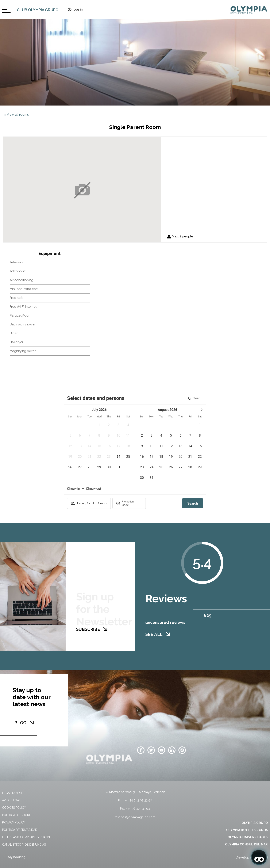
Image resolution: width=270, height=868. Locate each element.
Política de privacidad (20, 830)
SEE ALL (154, 656)
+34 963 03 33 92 (140, 800)
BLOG (20, 723)
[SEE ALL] (168, 656)
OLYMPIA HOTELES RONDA (247, 830)
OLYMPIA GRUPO (255, 823)
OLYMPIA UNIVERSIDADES (248, 837)
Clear (194, 398)
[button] (99, 425)
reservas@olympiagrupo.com (135, 817)
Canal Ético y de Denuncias (24, 845)
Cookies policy (14, 808)
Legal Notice (13, 793)
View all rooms (18, 115)
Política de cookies (18, 815)
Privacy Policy (14, 822)
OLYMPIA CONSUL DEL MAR (246, 844)
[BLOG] (32, 722)
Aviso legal (11, 800)
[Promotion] (132, 505)
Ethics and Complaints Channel (28, 837)
